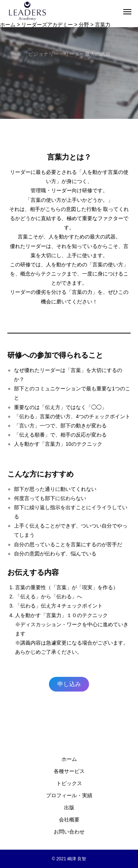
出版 (69, 807)
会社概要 (69, 820)
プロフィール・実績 (69, 795)
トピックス (69, 783)
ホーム (69, 759)
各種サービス (69, 771)
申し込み (69, 684)
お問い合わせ (69, 832)
